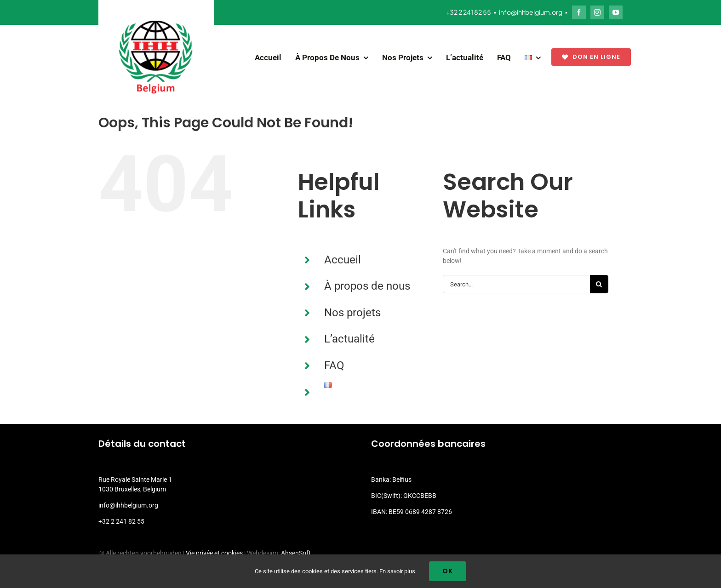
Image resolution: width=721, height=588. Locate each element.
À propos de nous (367, 286)
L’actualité (349, 339)
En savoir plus (397, 571)
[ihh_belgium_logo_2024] (156, 24)
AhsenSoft (296, 553)
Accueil (343, 260)
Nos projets (352, 313)
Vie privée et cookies (214, 553)
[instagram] (597, 12)
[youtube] (616, 12)
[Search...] (516, 284)
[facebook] (579, 12)
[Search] (599, 284)
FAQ (334, 365)
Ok (448, 571)
